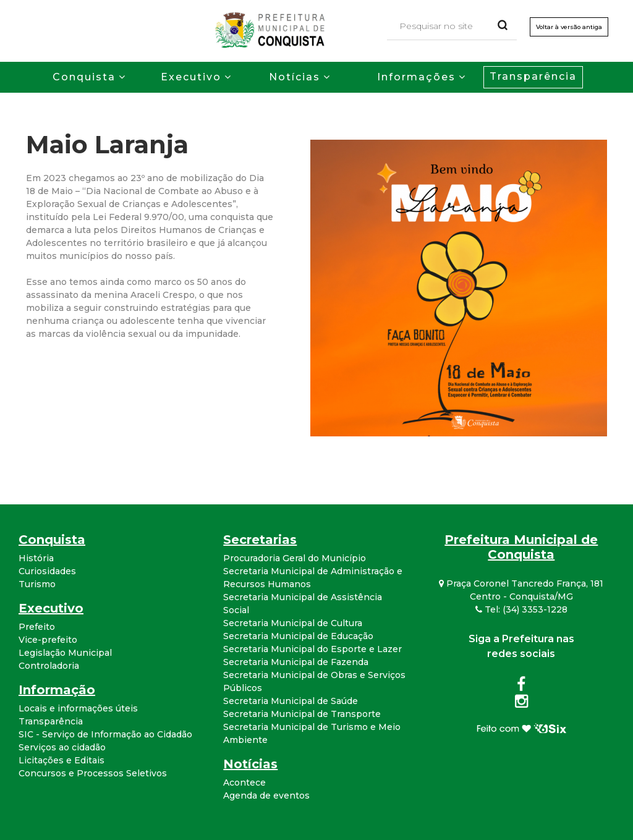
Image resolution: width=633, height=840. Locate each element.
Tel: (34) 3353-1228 (521, 609)
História (36, 558)
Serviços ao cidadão (62, 747)
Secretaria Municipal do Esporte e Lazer (312, 649)
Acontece (244, 783)
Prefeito (37, 627)
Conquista (84, 77)
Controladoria (49, 666)
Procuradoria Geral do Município (295, 558)
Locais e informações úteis (78, 708)
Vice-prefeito (48, 640)
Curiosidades (47, 571)
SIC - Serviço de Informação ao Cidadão (105, 734)
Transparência (533, 76)
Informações (416, 77)
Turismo (37, 584)
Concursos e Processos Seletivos (93, 773)
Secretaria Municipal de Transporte (302, 714)
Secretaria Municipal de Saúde (291, 701)
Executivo (191, 77)
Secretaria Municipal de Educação (298, 636)
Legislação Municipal (65, 653)
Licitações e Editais (62, 760)
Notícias (295, 77)
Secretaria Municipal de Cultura (293, 623)
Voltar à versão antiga (567, 28)
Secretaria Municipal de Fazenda (296, 662)
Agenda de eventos (266, 795)
